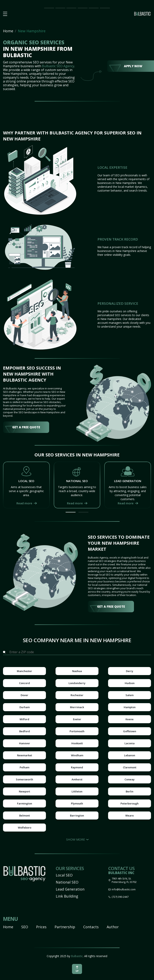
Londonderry (77, 683)
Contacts (91, 927)
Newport (24, 791)
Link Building (67, 896)
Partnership (83, 8)
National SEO (67, 882)
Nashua (77, 671)
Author (113, 927)
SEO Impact (60, 8)
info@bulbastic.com (124, 889)
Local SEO (64, 875)
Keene (130, 719)
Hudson (130, 683)
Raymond (77, 767)
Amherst (77, 779)
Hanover (25, 743)
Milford (24, 719)
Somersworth (24, 779)
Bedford (25, 731)
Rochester (77, 695)
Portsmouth (77, 731)
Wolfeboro (25, 828)
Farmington (25, 803)
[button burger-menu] (5, 14)
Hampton (130, 707)
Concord (24, 683)
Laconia (130, 743)
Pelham (24, 767)
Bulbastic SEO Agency (58, 66)
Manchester (24, 671)
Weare (130, 815)
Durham (25, 707)
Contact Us (105, 8)
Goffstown (130, 731)
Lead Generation (70, 889)
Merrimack (77, 707)
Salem (130, 695)
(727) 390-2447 (120, 897)
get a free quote (26, 427)
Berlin (130, 791)
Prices (70, 8)
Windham (77, 755)
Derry (130, 671)
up (77, 969)
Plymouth (77, 803)
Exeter (77, 719)
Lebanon (130, 755)
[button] (71, 512)
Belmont (25, 815)
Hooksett (77, 743)
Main (47, 8)
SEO (25, 927)
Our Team (92, 8)
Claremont (130, 767)
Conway (130, 779)
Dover (24, 695)
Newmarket (25, 755)
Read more (24, 503)
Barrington (77, 815)
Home (8, 31)
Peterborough (130, 803)
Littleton (77, 791)
